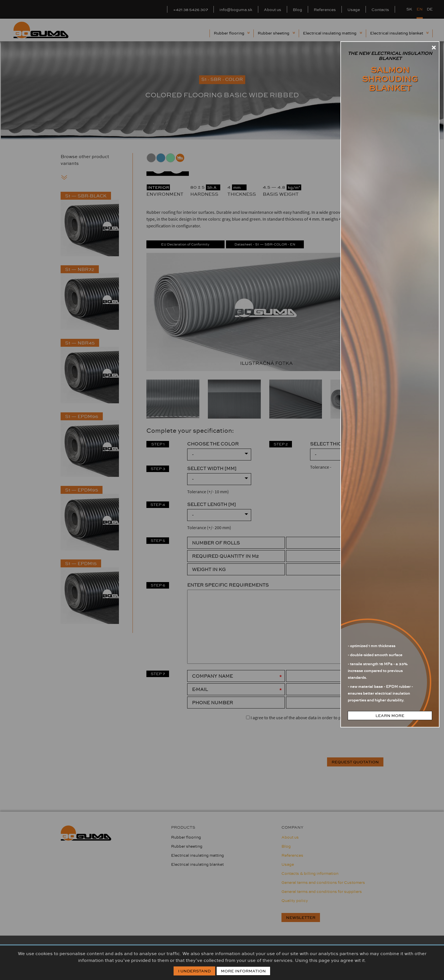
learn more (390, 716)
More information (243, 971)
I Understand (194, 971)
